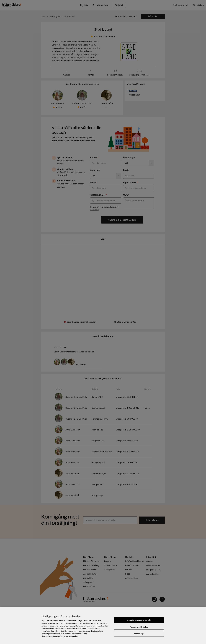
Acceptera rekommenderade (139, 622)
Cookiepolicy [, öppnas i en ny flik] (58, 638)
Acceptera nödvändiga (139, 629)
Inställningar (139, 635)
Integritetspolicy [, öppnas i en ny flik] (71, 638)
